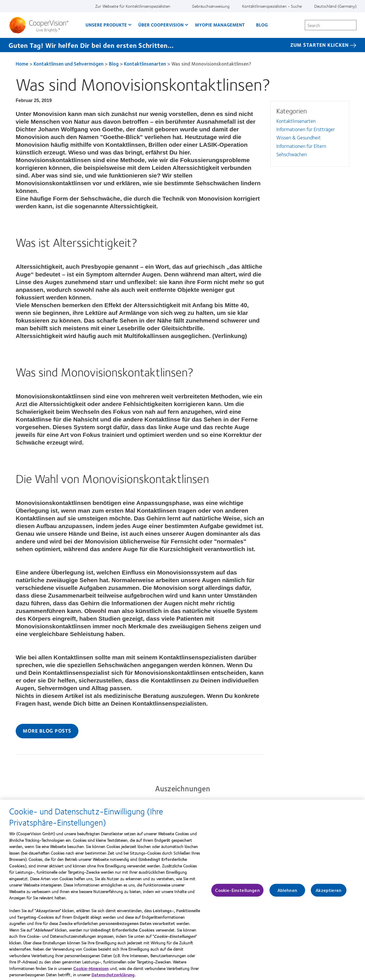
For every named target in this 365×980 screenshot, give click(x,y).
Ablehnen (287, 892)
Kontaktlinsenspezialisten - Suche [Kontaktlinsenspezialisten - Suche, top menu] (272, 6)
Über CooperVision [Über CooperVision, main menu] (161, 25)
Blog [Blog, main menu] (262, 25)
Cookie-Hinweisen (91, 970)
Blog (114, 64)
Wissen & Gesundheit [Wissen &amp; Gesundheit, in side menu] (299, 137)
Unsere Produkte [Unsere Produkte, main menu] (106, 25)
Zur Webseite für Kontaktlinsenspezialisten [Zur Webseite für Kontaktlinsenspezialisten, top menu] (133, 6)
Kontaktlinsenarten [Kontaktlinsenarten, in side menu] (296, 121)
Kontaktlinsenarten (145, 64)
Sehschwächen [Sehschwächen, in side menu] (292, 154)
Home (22, 64)
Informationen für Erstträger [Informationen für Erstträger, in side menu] (306, 129)
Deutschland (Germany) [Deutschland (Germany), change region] (335, 6)
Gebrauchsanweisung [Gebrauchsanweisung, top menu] (211, 6)
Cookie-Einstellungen (237, 892)
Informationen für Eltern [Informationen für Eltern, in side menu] (301, 146)
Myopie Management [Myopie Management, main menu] (220, 25)
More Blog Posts (47, 731)
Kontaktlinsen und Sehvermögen (69, 64)
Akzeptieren (328, 892)
